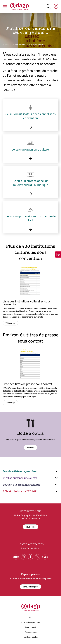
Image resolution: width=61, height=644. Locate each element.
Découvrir (30, 448)
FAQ (31, 617)
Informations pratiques (30, 622)
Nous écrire (30, 527)
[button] (5, 7)
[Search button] (49, 6)
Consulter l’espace (30, 587)
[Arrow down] (56, 471)
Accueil (6, 45)
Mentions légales (31, 637)
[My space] (56, 7)
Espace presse (30, 632)
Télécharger (10, 323)
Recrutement (31, 627)
